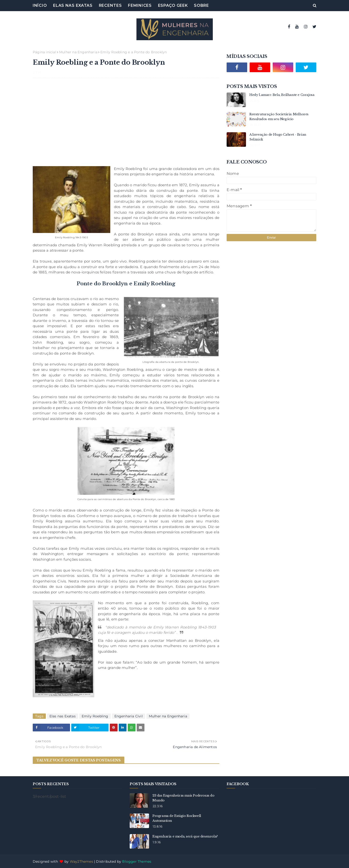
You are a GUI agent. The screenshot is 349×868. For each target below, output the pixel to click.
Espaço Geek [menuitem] (173, 5)
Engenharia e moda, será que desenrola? (185, 836)
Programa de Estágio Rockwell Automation (177, 818)
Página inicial (44, 52)
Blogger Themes (137, 861)
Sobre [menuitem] (201, 5)
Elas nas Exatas (63, 716)
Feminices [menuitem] (140, 5)
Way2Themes (81, 861)
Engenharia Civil (129, 716)
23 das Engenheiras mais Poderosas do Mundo (183, 798)
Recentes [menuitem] (110, 5)
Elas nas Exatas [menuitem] (73, 5)
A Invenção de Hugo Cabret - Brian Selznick (278, 137)
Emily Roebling (95, 716)
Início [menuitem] (40, 5)
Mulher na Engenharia (78, 52)
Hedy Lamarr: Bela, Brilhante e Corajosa (282, 95)
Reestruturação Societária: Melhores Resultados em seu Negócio (279, 117)
